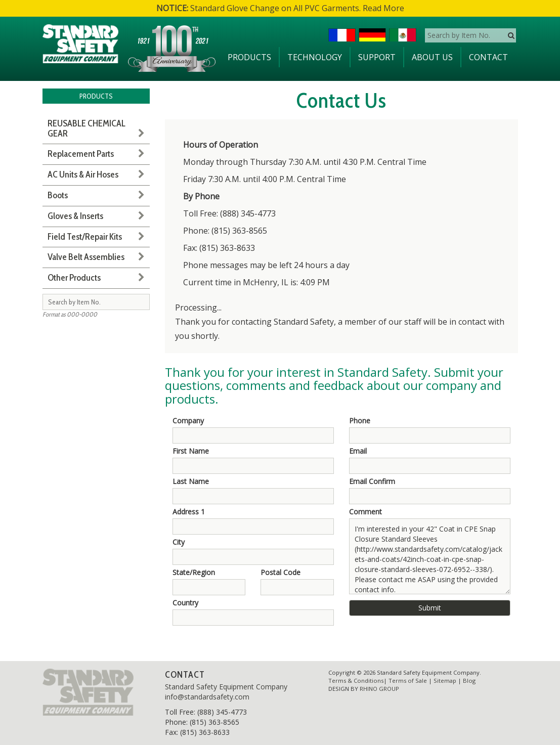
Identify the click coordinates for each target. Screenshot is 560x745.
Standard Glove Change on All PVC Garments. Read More (280, 8)
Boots (58, 195)
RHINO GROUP (379, 689)
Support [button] (377, 57)
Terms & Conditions (356, 681)
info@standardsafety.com (207, 697)
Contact (488, 57)
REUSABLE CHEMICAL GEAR (87, 128)
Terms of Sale (408, 681)
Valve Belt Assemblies (86, 257)
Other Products (74, 278)
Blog (469, 681)
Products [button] (249, 57)
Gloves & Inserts (75, 216)
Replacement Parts (81, 154)
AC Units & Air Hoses (83, 174)
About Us (432, 57)
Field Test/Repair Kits (85, 237)
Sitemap (445, 681)
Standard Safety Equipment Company (226, 687)
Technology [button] (315, 57)
